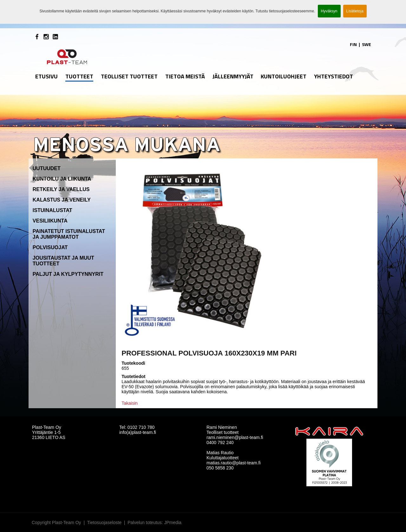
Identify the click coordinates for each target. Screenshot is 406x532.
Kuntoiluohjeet (284, 76)
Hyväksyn (329, 11)
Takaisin (130, 403)
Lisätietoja (355, 11)
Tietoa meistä (185, 76)
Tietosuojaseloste (104, 522)
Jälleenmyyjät (233, 76)
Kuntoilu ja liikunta (62, 179)
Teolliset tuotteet (129, 76)
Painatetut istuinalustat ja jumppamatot (69, 234)
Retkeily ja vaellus (61, 189)
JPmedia (173, 522)
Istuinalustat (52, 210)
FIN (353, 44)
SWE (367, 44)
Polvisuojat (50, 247)
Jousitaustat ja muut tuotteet (63, 261)
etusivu (46, 76)
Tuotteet (79, 76)
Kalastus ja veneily (62, 200)
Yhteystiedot (334, 76)
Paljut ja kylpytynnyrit (68, 274)
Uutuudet (47, 168)
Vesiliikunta (50, 221)
